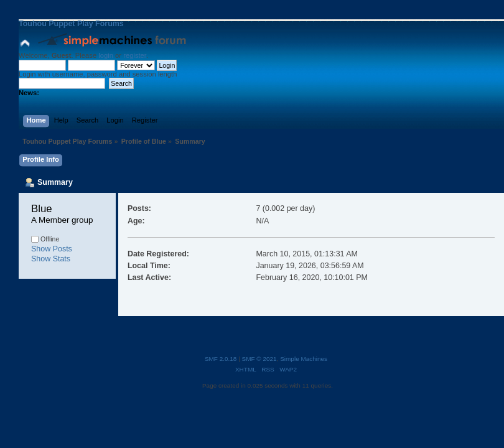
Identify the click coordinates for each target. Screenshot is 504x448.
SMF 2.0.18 (221, 359)
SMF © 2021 (259, 359)
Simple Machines (304, 359)
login (106, 55)
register (135, 55)
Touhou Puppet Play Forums (71, 24)
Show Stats (51, 259)
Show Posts (52, 249)
